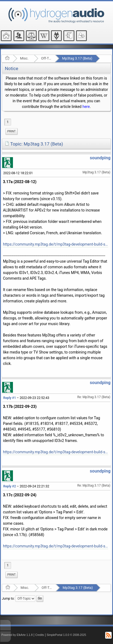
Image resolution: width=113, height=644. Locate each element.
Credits (40, 635)
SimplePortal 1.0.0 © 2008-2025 (66, 635)
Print (11, 131)
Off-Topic (46, 58)
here (86, 107)
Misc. (24, 58)
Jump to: (8, 599)
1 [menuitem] (8, 122)
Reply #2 (10, 486)
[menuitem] (11, 131)
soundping (100, 158)
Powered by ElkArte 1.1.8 (17, 635)
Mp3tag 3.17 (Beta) (77, 58)
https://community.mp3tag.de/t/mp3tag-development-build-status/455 (56, 244)
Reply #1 (10, 398)
